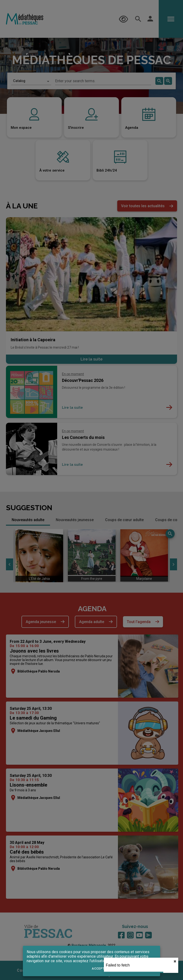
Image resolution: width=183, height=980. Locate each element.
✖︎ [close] (175, 961)
